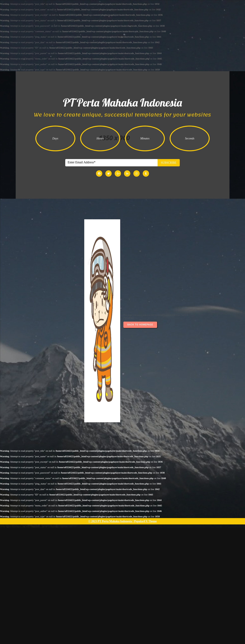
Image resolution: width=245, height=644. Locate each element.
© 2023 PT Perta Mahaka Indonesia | (111, 523)
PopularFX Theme (145, 523)
